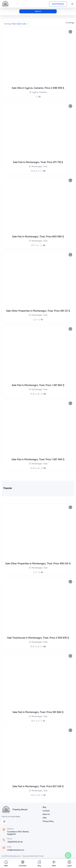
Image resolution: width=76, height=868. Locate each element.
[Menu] (72, 4)
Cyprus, (36, 92)
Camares (43, 92)
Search (38, 11)
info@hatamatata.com (16, 851)
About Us (46, 815)
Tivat (45, 167)
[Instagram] (4, 822)
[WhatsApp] (68, 855)
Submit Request (58, 4)
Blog (44, 808)
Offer (45, 818)
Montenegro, (37, 167)
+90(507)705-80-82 (15, 843)
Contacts (46, 811)
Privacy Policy (48, 822)
